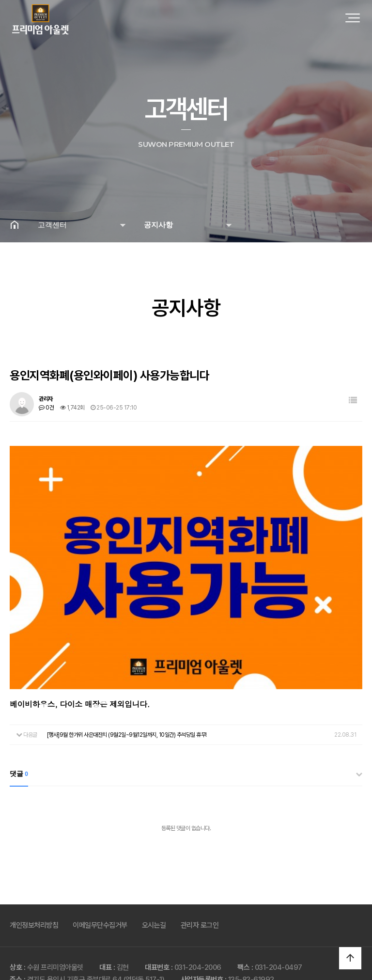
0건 (46, 408)
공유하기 (350, 224)
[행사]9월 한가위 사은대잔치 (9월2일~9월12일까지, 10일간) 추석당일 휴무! (127, 692)
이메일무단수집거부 (100, 883)
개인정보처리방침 (34, 883)
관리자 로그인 (200, 883)
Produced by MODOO (219, 962)
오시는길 (154, 883)
